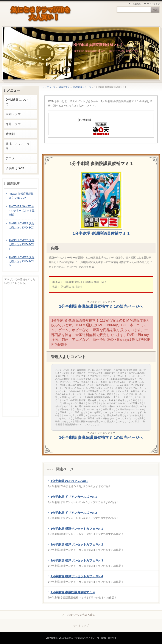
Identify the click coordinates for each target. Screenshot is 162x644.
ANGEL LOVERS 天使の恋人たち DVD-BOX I (21, 228)
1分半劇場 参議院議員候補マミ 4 (72, 592)
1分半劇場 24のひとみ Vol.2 (69, 481)
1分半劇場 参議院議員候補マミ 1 (97, 45)
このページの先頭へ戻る (81, 615)
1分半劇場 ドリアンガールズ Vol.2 (74, 513)
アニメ (10, 158)
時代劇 (10, 134)
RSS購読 (136, 4)
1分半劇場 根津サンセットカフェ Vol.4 (77, 576)
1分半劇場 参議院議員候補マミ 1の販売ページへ (101, 306)
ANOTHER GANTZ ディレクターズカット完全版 (22, 211)
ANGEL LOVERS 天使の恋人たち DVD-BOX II (21, 244)
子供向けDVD (15, 168)
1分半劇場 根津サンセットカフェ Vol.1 (77, 529)
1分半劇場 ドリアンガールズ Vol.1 (74, 497)
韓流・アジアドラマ (18, 146)
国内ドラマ (64, 87)
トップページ (49, 87)
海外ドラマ (13, 124)
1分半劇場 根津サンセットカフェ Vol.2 (77, 544)
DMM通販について (17, 102)
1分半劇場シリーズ (82, 87)
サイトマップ (153, 4)
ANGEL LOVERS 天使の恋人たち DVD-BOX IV (21, 262)
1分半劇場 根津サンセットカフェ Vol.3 (77, 560)
